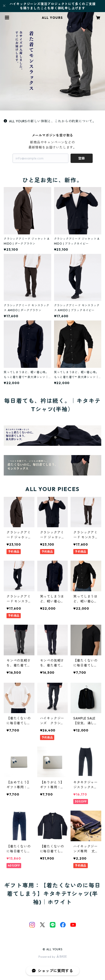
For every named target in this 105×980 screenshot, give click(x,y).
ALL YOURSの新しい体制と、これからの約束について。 (50, 121)
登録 (81, 158)
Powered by (52, 957)
